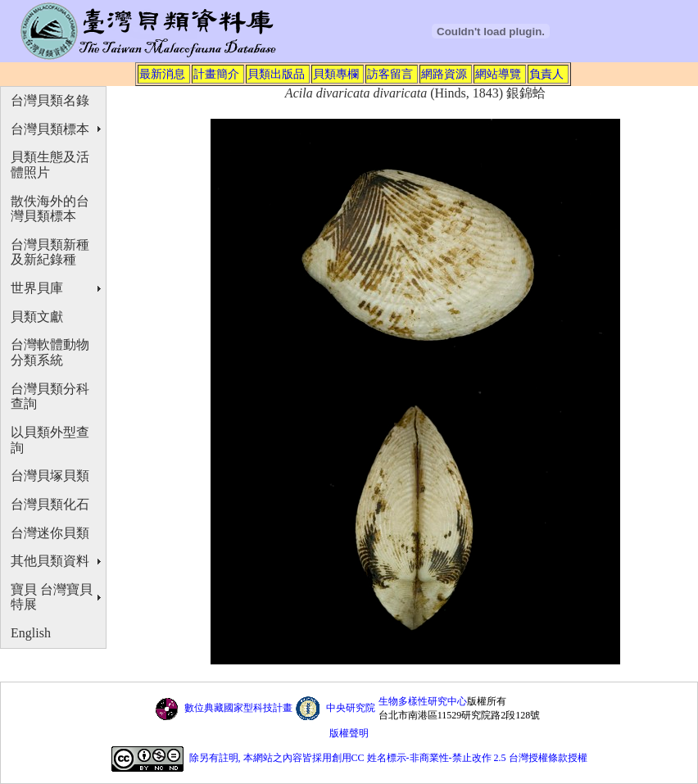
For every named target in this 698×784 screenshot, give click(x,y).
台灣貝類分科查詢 (50, 397)
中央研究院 (351, 708)
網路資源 (444, 74)
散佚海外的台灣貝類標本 (50, 209)
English (31, 633)
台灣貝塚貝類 (50, 476)
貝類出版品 (276, 74)
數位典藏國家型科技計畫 (238, 708)
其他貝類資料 (50, 561)
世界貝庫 (37, 288)
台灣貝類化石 (50, 504)
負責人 (546, 74)
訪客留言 (390, 74)
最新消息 (162, 74)
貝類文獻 (37, 317)
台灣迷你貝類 (50, 533)
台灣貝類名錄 (50, 100)
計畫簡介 (216, 74)
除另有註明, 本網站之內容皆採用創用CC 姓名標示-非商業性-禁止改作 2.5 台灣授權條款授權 (388, 759)
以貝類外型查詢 (50, 440)
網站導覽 (498, 74)
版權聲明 (349, 733)
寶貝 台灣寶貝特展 (52, 597)
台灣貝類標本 (50, 129)
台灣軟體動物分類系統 (50, 352)
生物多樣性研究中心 (423, 701)
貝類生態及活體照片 (50, 165)
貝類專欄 (336, 74)
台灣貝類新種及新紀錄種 (50, 252)
